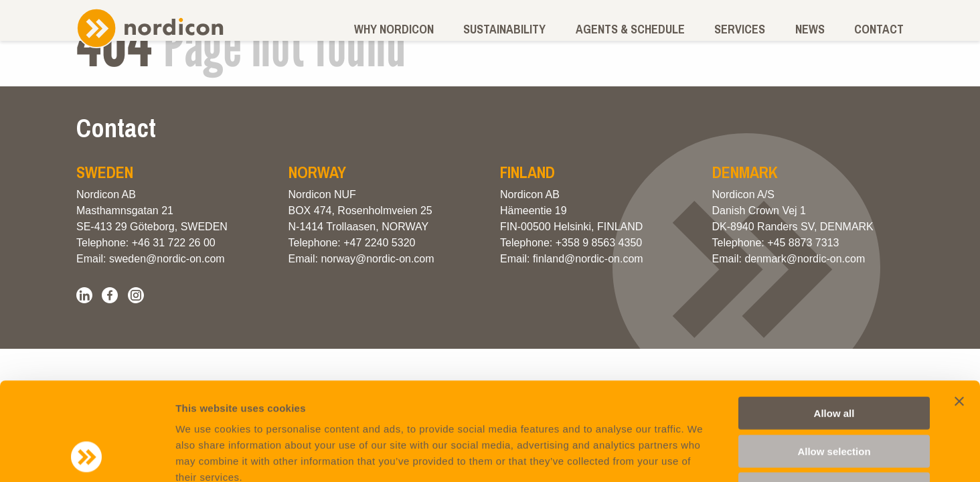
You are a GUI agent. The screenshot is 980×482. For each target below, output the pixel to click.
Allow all (834, 321)
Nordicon (150, 28)
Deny (834, 397)
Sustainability (504, 29)
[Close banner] (959, 309)
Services (740, 29)
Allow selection (834, 359)
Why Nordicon (394, 29)
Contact (879, 29)
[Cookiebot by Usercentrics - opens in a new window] (87, 456)
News (810, 29)
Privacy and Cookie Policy (290, 401)
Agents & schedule (630, 29)
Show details (703, 456)
